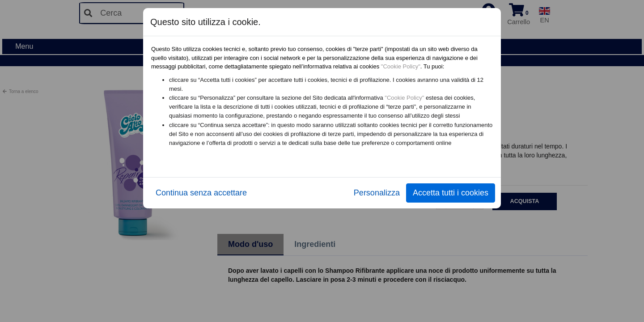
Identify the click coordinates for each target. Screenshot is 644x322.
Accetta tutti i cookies (451, 193)
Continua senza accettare (201, 193)
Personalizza (377, 193)
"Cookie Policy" (401, 66)
